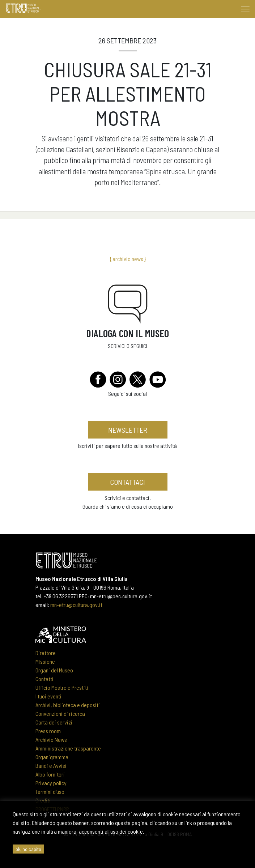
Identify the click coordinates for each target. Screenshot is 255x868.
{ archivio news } (128, 259)
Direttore (46, 653)
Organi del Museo (54, 670)
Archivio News (51, 739)
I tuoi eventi (48, 696)
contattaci (128, 482)
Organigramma (52, 757)
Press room (48, 731)
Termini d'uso (50, 792)
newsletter (128, 430)
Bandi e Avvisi (51, 766)
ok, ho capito (28, 849)
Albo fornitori (50, 774)
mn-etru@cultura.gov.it (76, 605)
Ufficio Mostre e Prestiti (62, 687)
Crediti (43, 800)
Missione (45, 661)
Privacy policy (51, 783)
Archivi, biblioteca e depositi (68, 705)
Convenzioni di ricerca (60, 713)
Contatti (44, 679)
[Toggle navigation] (245, 9)
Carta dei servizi (54, 722)
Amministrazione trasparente (68, 748)
